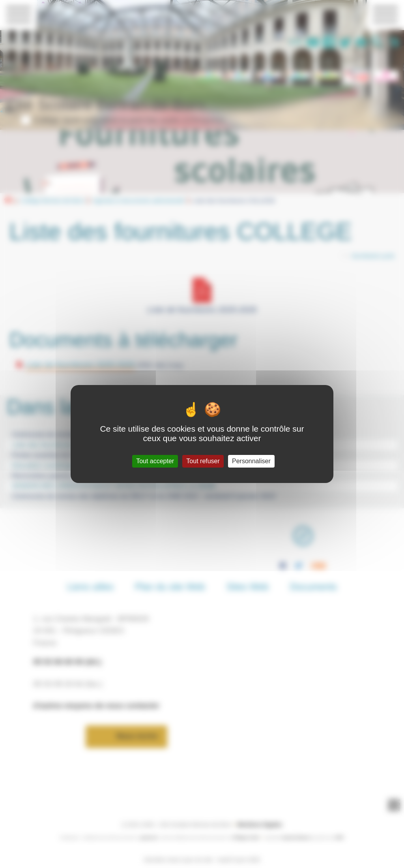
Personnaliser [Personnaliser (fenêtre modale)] (251, 461)
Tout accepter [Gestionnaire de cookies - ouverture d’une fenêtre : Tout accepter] (155, 461)
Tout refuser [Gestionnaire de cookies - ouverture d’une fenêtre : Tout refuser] (203, 461)
